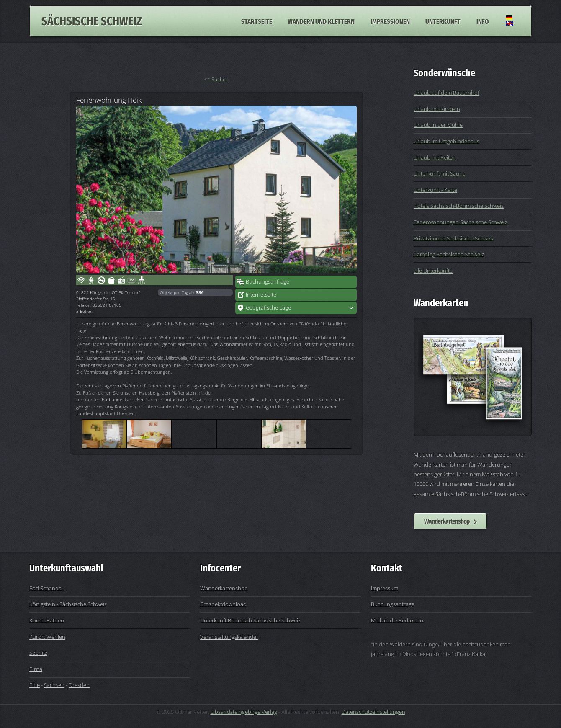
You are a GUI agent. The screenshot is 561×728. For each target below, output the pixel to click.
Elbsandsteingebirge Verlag (244, 712)
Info (483, 21)
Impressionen (390, 21)
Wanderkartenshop (447, 521)
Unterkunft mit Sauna (440, 173)
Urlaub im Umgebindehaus (446, 141)
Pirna (36, 669)
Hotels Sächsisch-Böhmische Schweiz (459, 206)
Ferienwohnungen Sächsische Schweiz (461, 222)
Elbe (35, 685)
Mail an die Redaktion (397, 620)
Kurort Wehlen (47, 637)
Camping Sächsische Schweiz (449, 254)
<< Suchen (216, 79)
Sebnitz (38, 653)
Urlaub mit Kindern (437, 109)
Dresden (79, 685)
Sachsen (54, 685)
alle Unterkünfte (433, 271)
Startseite (257, 21)
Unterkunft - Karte (435, 190)
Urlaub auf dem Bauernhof (446, 93)
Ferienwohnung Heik (109, 100)
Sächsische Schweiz (92, 21)
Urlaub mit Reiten (435, 157)
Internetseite (261, 294)
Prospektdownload (223, 604)
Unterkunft (443, 21)
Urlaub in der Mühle (438, 125)
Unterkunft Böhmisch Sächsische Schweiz (250, 620)
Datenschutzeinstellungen (373, 712)
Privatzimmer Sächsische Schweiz (454, 238)
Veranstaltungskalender (229, 637)
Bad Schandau (47, 588)
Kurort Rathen (47, 620)
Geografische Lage (268, 307)
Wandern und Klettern (321, 21)
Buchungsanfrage (268, 281)
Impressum (385, 588)
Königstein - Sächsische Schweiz (68, 604)
